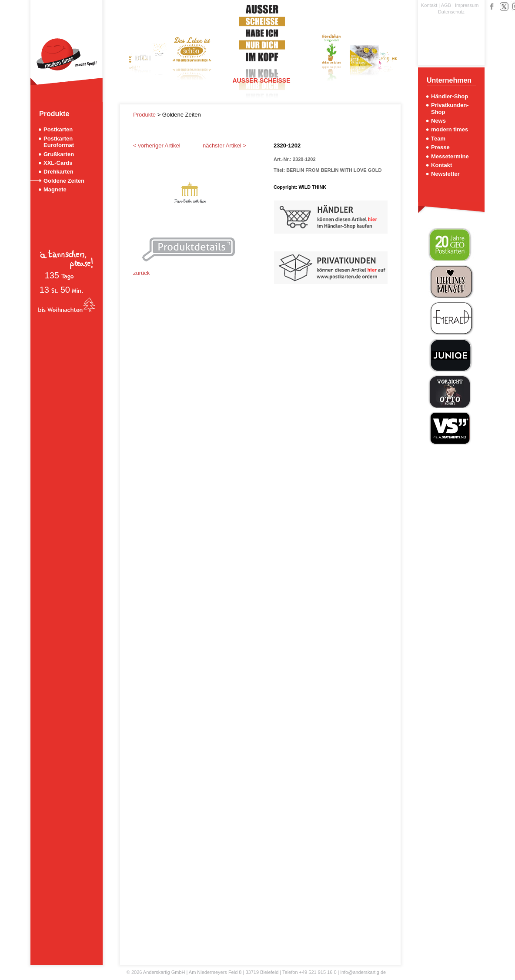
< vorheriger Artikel (157, 145)
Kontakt (429, 5)
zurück (141, 273)
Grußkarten (59, 154)
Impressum (467, 5)
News (438, 121)
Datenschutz (451, 12)
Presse (440, 147)
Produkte (145, 115)
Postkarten (58, 129)
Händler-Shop (450, 96)
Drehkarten (59, 172)
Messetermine (450, 156)
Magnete (55, 189)
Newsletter (445, 174)
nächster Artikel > (224, 145)
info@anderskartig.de (363, 972)
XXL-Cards (58, 163)
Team (438, 139)
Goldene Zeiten (64, 181)
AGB (446, 5)
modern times (450, 129)
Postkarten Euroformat (59, 142)
